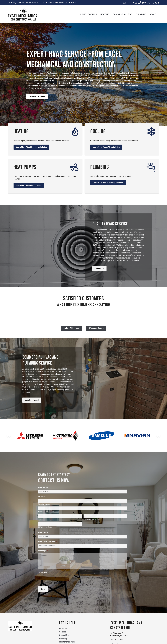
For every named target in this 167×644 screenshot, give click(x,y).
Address (42, 506)
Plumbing (141, 14)
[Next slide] (158, 436)
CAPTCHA (42, 582)
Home (83, 14)
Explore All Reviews (71, 328)
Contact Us (99, 278)
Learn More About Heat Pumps (29, 185)
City (40, 529)
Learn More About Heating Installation (31, 147)
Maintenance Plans (67, 642)
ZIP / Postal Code (45, 536)
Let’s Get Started (32, 409)
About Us (63, 628)
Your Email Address (47, 551)
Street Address (44, 513)
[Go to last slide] (9, 436)
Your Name (44, 497)
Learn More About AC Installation (106, 147)
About (153, 14)
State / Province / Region (93, 529)
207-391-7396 (149, 3)
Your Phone (43, 542)
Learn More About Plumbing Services (108, 183)
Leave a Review (96, 328)
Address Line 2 (44, 521)
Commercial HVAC (123, 14)
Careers (63, 632)
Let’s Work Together (37, 96)
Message (43, 560)
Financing (63, 639)
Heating (105, 14)
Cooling (92, 14)
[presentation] (54, 588)
